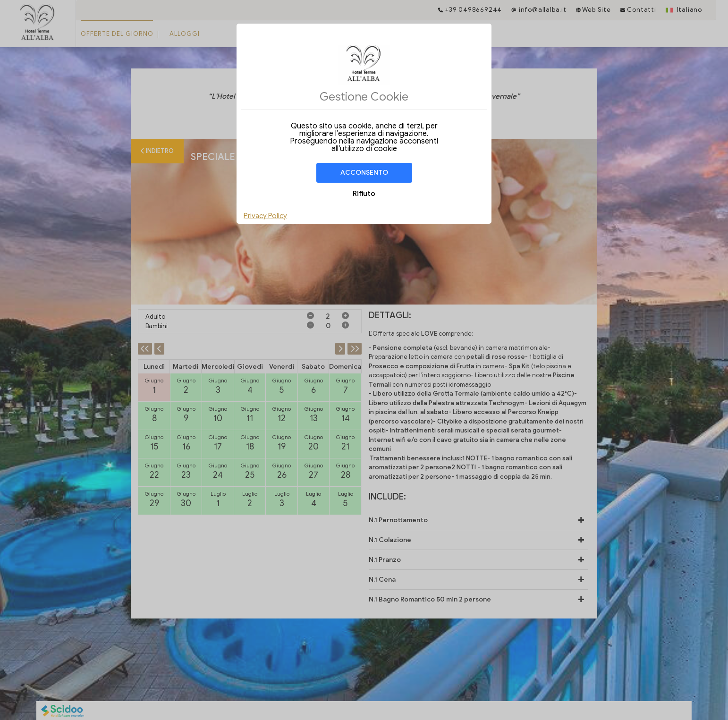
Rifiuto (364, 194)
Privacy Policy (265, 216)
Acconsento (364, 173)
